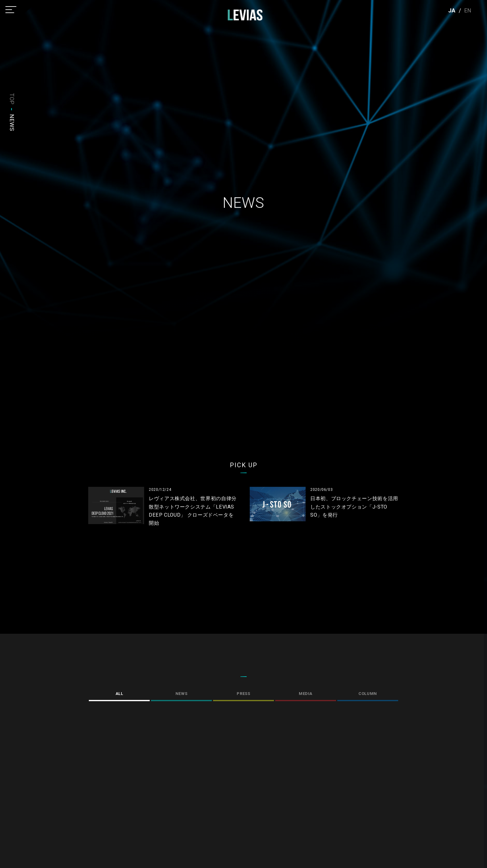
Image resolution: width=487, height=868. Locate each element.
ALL (119, 694)
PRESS (243, 694)
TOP (12, 99)
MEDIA (306, 694)
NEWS (182, 694)
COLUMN (368, 694)
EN (468, 10)
